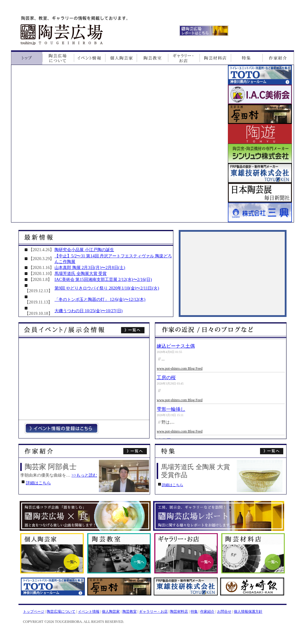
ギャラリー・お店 (153, 612)
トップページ (34, 612)
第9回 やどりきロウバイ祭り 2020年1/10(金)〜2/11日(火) (107, 288)
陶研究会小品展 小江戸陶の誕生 (84, 250)
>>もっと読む (84, 475)
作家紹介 (207, 612)
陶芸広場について (61, 612)
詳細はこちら (38, 483)
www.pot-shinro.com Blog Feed (180, 368)
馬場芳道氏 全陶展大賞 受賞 (81, 273)
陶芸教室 (130, 612)
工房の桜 (166, 378)
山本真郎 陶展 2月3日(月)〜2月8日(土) (90, 267)
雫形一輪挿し (171, 409)
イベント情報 (89, 612)
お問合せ (224, 612)
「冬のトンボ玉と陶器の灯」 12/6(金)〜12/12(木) (100, 299)
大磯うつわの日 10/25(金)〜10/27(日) (88, 311)
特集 (194, 612)
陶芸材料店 (179, 612)
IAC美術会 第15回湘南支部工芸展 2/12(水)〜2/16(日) (103, 279)
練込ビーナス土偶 (176, 346)
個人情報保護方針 (248, 612)
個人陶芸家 (111, 612)
